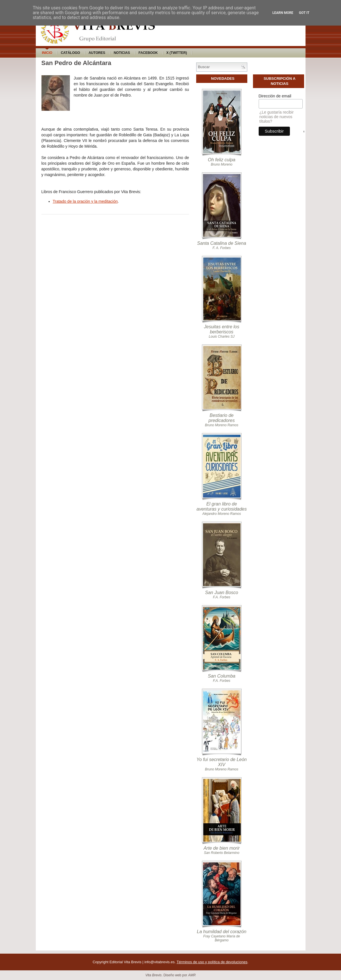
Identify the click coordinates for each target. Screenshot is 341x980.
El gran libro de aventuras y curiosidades (222, 506)
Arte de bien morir (222, 848)
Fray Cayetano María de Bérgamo (222, 938)
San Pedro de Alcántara (76, 63)
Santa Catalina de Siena (222, 243)
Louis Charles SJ (222, 337)
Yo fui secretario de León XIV (222, 762)
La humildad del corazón (221, 932)
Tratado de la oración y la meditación (85, 201)
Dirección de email (275, 96)
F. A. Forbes (221, 248)
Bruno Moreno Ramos (222, 425)
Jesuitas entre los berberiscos (222, 329)
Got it (304, 13)
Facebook (148, 53)
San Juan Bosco (222, 593)
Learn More (283, 13)
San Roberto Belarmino (222, 853)
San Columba (222, 676)
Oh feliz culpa (222, 160)
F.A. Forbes (222, 597)
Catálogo (70, 53)
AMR (192, 975)
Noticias (122, 53)
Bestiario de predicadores (222, 418)
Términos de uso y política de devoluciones (212, 962)
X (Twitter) (177, 53)
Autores (97, 53)
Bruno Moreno (221, 164)
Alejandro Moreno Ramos (221, 514)
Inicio (47, 53)
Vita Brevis (153, 975)
